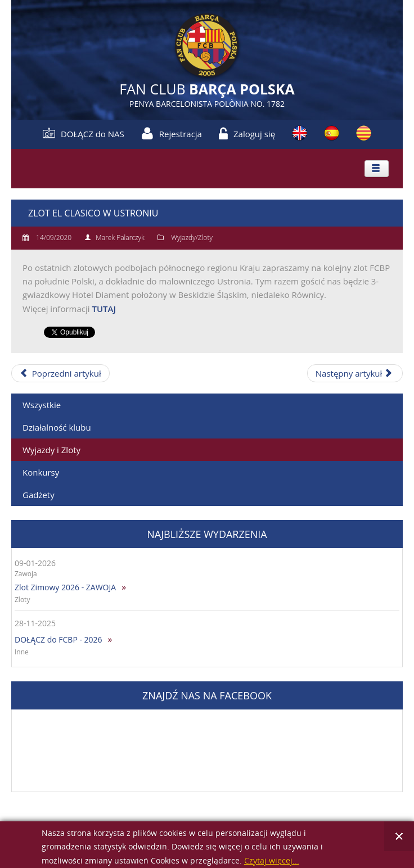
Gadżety (39, 495)
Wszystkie (42, 405)
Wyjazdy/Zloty (192, 238)
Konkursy (41, 472)
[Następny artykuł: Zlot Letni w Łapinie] (355, 373)
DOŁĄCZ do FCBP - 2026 (58, 639)
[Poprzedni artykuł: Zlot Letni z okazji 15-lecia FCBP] (60, 373)
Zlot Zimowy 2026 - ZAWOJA (65, 587)
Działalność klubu (57, 427)
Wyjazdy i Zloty (51, 450)
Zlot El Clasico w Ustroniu (93, 213)
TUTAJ (104, 309)
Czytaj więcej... (272, 861)
